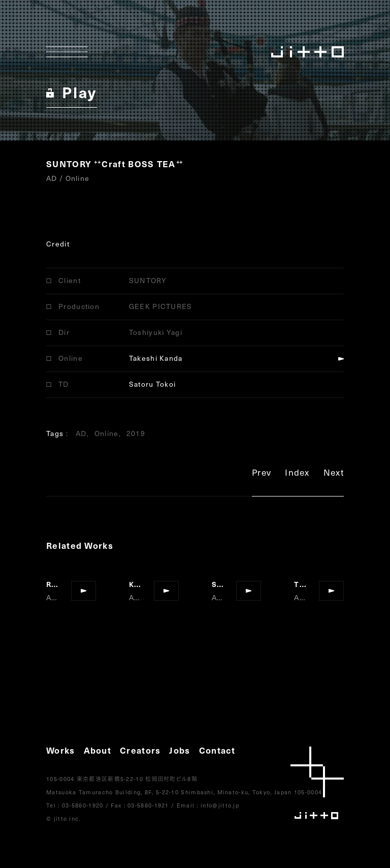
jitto (317, 783)
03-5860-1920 (83, 805)
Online (107, 433)
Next (334, 474)
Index (297, 474)
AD (81, 433)
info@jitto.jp (220, 805)
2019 (136, 433)
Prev (262, 474)
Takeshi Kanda (156, 358)
